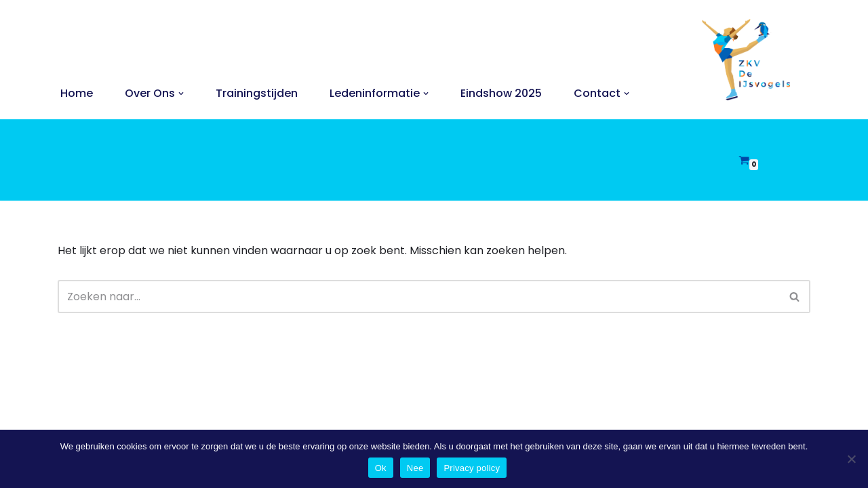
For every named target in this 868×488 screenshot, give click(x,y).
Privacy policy (472, 468)
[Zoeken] (419, 297)
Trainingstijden (257, 93)
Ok (381, 468)
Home (77, 93)
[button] (181, 94)
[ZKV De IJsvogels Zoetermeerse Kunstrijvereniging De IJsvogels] (746, 60)
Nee (415, 468)
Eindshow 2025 (501, 93)
